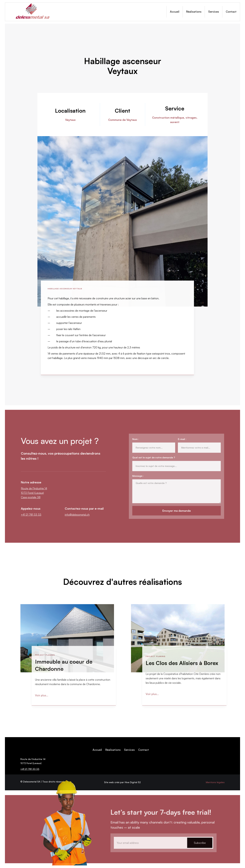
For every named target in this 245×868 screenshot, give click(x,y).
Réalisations (194, 12)
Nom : (133, 439)
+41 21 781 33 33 (34, 515)
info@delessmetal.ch (80, 515)
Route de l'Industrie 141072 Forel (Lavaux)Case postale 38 (37, 493)
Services (214, 12)
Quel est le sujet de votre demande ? (151, 457)
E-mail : (179, 439)
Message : (135, 476)
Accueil (175, 12)
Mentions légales (215, 782)
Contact (231, 12)
